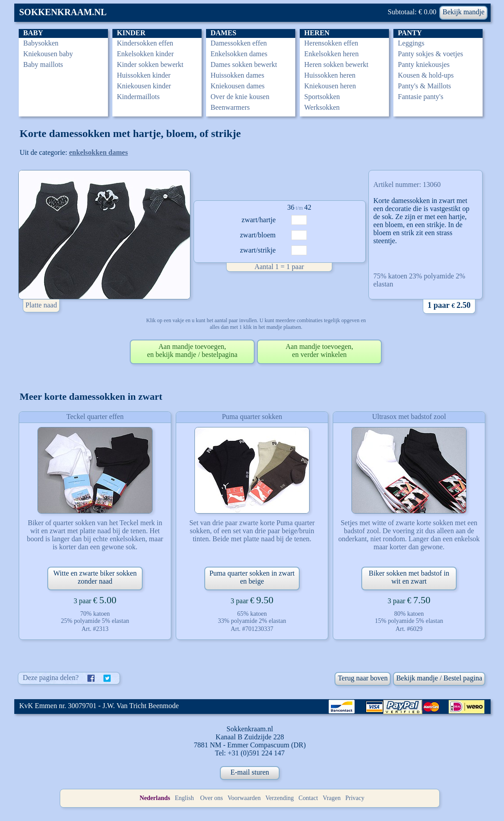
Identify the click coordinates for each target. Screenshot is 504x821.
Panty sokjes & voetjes (430, 54)
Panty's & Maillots (424, 86)
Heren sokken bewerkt (336, 64)
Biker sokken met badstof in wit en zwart (409, 577)
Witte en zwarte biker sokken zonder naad (95, 577)
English (184, 798)
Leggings (411, 43)
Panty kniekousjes (424, 64)
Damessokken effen (239, 43)
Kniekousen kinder (144, 86)
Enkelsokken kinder (145, 54)
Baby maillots (43, 64)
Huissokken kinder (144, 75)
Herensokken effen (331, 43)
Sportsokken (322, 97)
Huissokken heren (330, 75)
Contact (308, 798)
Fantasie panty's (421, 97)
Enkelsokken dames (239, 54)
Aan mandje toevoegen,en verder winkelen (319, 350)
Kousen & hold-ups (426, 75)
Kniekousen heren (330, 86)
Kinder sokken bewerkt (150, 64)
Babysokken (41, 43)
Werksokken (322, 107)
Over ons (212, 798)
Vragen (331, 798)
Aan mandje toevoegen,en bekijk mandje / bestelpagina (192, 350)
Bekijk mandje (463, 12)
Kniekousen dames (238, 86)
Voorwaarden (244, 798)
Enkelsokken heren (331, 54)
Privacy (355, 798)
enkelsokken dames (99, 152)
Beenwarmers (230, 107)
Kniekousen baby (48, 54)
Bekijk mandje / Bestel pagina (439, 678)
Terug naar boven (363, 678)
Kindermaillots (138, 97)
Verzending (280, 798)
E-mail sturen (250, 772)
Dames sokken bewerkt (244, 64)
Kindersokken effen (145, 43)
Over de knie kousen (240, 97)
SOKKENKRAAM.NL (63, 12)
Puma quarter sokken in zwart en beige (252, 577)
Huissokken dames (237, 75)
